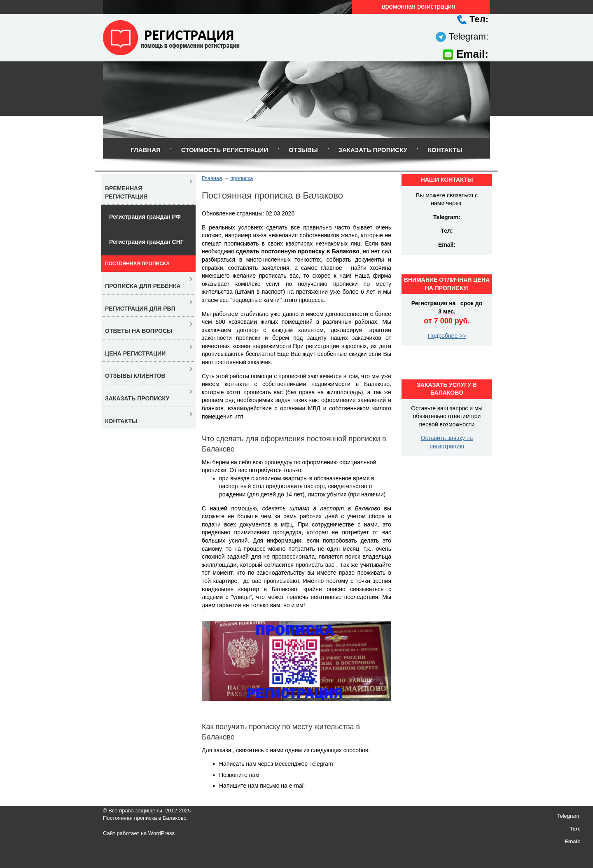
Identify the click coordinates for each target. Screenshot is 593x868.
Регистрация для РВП (140, 309)
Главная (146, 150)
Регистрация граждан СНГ (146, 242)
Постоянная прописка (137, 264)
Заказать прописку (373, 150)
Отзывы (303, 150)
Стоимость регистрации (225, 150)
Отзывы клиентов (135, 376)
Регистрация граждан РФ (145, 217)
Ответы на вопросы (139, 331)
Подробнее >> (447, 336)
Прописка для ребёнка (143, 286)
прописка (242, 178)
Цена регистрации (135, 353)
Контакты (445, 150)
